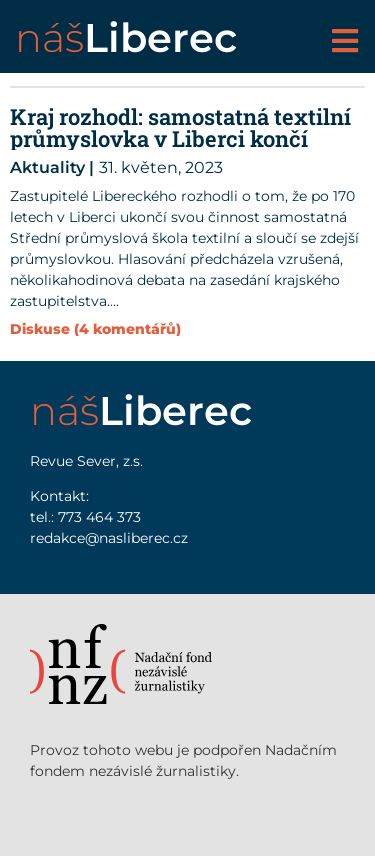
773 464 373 (99, 517)
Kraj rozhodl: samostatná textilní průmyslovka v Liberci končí (180, 127)
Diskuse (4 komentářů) (95, 329)
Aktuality (47, 167)
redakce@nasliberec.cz (109, 538)
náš (126, 37)
